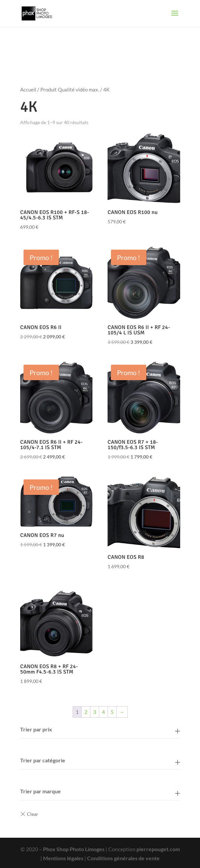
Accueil (28, 89)
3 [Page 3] (95, 712)
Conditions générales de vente (123, 858)
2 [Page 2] (86, 712)
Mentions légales (63, 858)
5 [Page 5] (112, 712)
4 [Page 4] (103, 712)
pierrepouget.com (158, 849)
